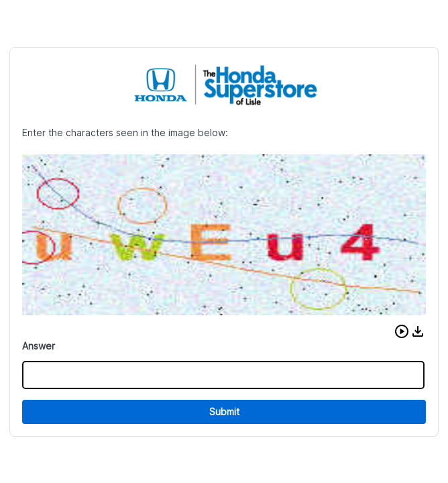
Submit (224, 412)
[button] (402, 331)
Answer (39, 346)
